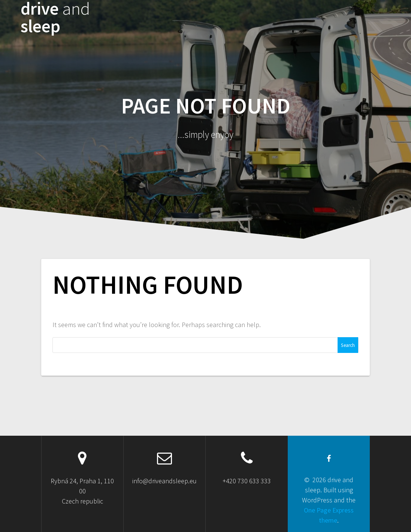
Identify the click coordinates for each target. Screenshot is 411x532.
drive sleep (55, 18)
